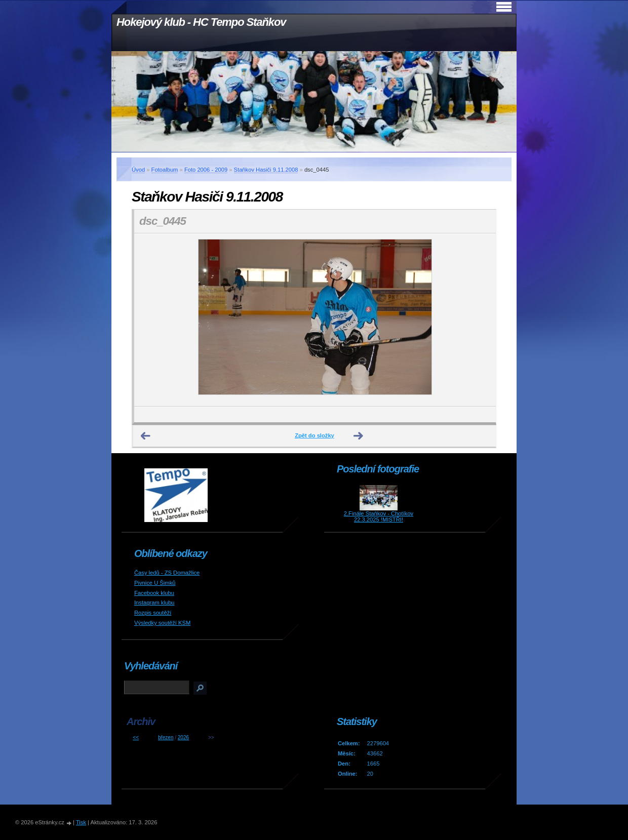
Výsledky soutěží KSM (162, 623)
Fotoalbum (165, 170)
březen (166, 737)
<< (136, 737)
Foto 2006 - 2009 (206, 170)
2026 (183, 737)
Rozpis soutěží (153, 613)
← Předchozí (146, 436)
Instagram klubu (154, 603)
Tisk (81, 822)
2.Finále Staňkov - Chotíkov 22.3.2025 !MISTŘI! (379, 516)
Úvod (138, 170)
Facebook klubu (154, 593)
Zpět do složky (315, 435)
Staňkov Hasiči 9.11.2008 (266, 170)
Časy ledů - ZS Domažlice (167, 573)
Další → (359, 436)
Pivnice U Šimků (155, 583)
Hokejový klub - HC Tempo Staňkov (201, 22)
